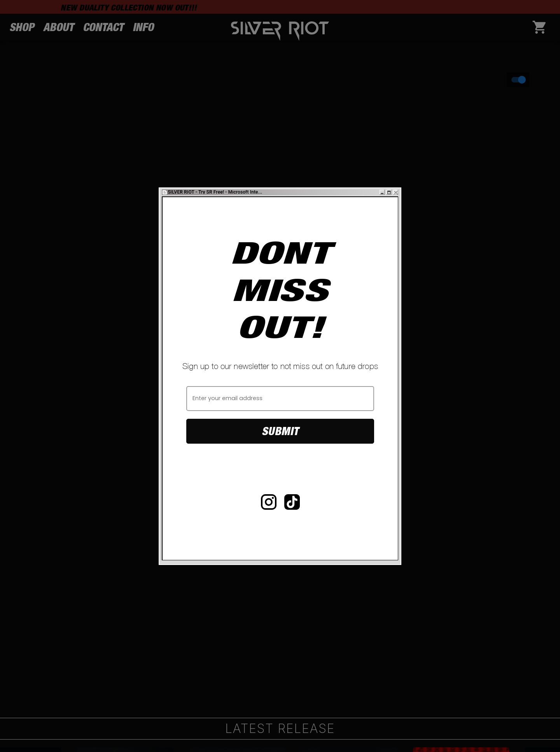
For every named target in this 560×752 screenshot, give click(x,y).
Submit (280, 431)
